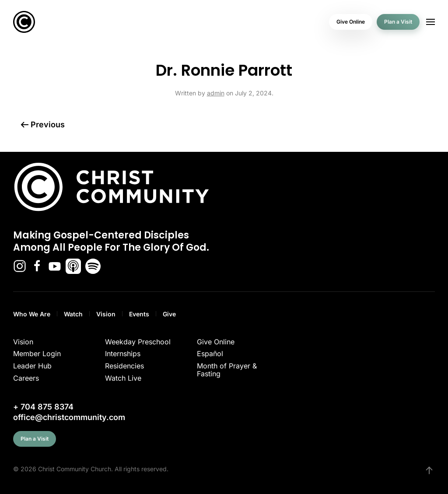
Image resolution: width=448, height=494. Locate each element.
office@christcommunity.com (69, 417)
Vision (106, 314)
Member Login (37, 354)
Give (169, 314)
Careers (26, 378)
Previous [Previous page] (43, 124)
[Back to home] (24, 22)
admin (216, 93)
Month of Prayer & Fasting (227, 370)
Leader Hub (32, 366)
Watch (73, 314)
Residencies (124, 366)
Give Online (351, 22)
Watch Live (123, 378)
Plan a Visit (398, 22)
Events (139, 314)
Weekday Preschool (138, 342)
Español (210, 354)
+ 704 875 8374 (43, 407)
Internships (123, 354)
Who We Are (32, 314)
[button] (430, 22)
